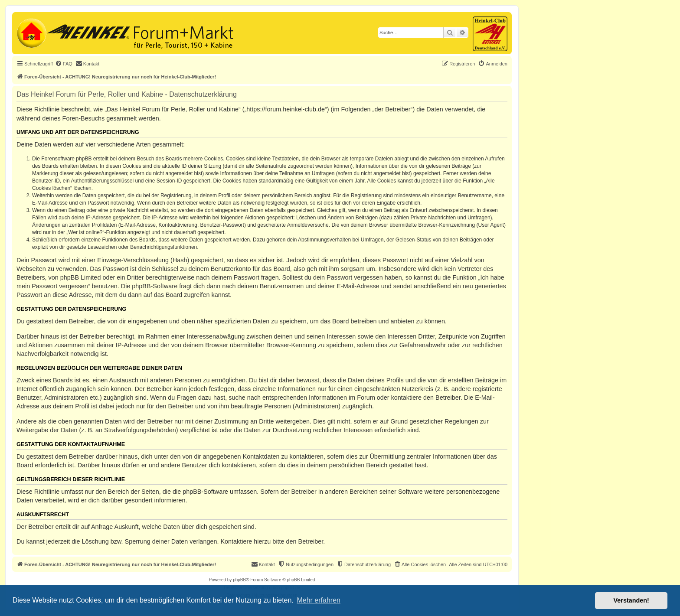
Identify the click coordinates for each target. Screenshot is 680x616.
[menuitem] (64, 64)
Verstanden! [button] (631, 600)
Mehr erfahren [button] (319, 600)
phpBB (239, 580)
